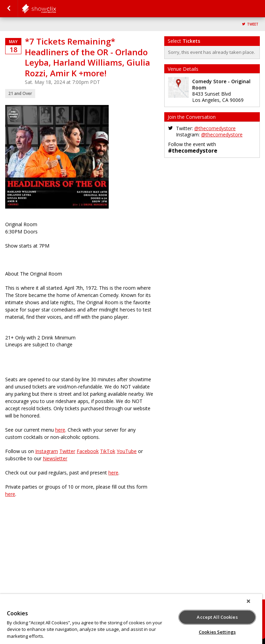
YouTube (127, 451)
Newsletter (55, 458)
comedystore (56, 9)
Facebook (88, 451)
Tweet (253, 24)
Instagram (47, 451)
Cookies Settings (217, 632)
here (60, 430)
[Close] (248, 601)
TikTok (108, 451)
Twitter (67, 451)
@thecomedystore (215, 128)
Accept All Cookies (217, 617)
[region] (131, 619)
